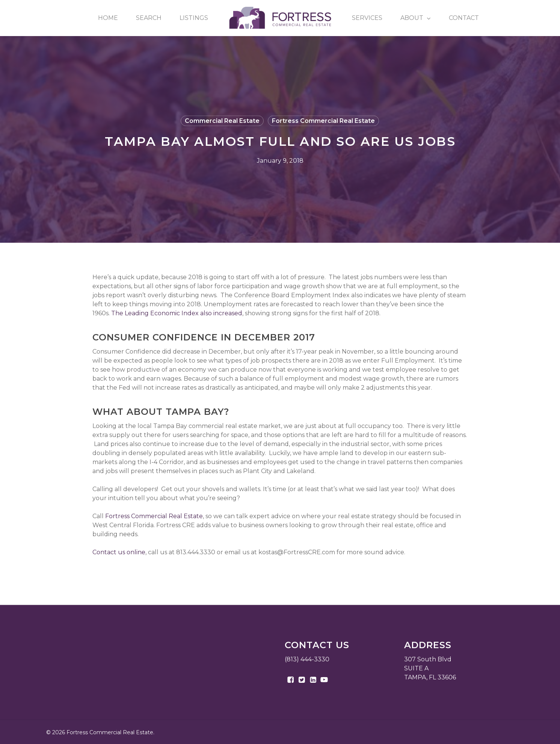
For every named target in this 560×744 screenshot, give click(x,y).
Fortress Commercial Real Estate (323, 121)
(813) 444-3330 (307, 659)
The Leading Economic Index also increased (177, 313)
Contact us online (119, 552)
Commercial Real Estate (222, 121)
